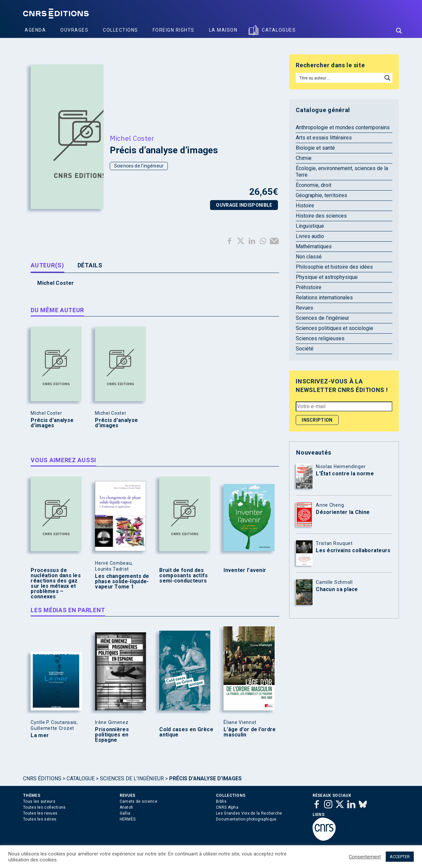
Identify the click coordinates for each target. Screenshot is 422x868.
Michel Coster (132, 138)
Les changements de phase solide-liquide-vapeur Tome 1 (122, 582)
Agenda (35, 30)
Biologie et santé (315, 148)
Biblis (221, 801)
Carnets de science (138, 801)
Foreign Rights (174, 30)
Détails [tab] (90, 265)
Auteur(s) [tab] (47, 265)
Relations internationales (324, 298)
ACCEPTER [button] (400, 857)
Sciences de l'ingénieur (139, 166)
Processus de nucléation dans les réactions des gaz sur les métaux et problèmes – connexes (56, 584)
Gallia (125, 813)
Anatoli (126, 807)
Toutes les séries (40, 819)
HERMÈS (128, 819)
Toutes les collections (45, 807)
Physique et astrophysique (327, 277)
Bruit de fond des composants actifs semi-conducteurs (183, 576)
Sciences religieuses (320, 338)
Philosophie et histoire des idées (334, 267)
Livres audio (310, 236)
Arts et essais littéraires (324, 138)
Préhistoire (309, 287)
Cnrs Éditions (42, 778)
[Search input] (339, 78)
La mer (40, 735)
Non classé (309, 257)
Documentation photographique (246, 819)
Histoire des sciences (321, 216)
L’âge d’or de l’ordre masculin (250, 732)
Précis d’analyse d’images (52, 423)
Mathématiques (314, 246)
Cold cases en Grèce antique (186, 732)
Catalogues (279, 30)
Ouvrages (74, 30)
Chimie (304, 158)
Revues (304, 308)
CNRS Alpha (227, 807)
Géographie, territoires (321, 195)
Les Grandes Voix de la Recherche (249, 813)
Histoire (305, 206)
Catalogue (81, 778)
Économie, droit (314, 185)
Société (305, 349)
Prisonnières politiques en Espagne (112, 735)
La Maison (223, 30)
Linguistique (310, 226)
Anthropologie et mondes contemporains (343, 127)
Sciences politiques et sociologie (334, 328)
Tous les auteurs (39, 801)
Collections (121, 30)
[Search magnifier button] (399, 31)
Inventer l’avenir (245, 570)
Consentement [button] (365, 857)
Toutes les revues (40, 813)
